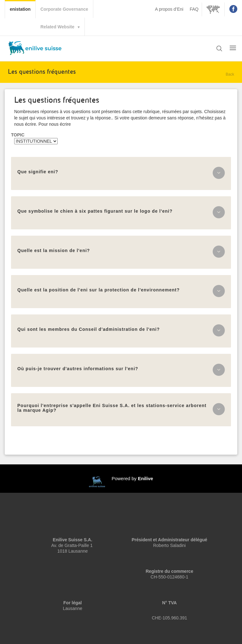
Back (230, 74)
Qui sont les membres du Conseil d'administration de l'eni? (89, 329)
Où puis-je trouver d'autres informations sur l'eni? (78, 369)
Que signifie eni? (38, 172)
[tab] (121, 173)
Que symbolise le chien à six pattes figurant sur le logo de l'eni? (95, 211)
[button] (219, 49)
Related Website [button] (57, 27)
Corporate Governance (64, 9)
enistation (23, 9)
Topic (18, 135)
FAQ (194, 9)
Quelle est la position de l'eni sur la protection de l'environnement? (98, 290)
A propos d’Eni (169, 9)
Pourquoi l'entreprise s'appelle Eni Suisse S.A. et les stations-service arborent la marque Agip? (112, 408)
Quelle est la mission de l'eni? (54, 250)
